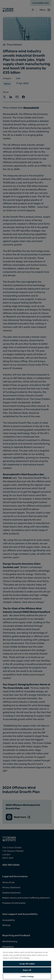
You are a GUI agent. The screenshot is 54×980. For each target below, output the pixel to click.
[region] (27, 964)
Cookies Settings (27, 976)
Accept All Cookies (27, 964)
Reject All (27, 970)
